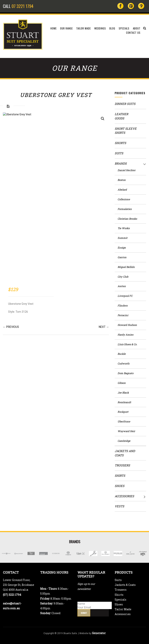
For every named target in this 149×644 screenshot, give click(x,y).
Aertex (122, 286)
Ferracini (123, 315)
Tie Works (124, 228)
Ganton (122, 257)
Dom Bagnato (126, 373)
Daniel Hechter (126, 170)
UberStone (124, 421)
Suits (119, 153)
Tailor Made (123, 609)
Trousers (122, 465)
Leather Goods (121, 116)
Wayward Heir (126, 431)
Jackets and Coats (125, 453)
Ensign (122, 248)
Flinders (123, 306)
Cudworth (123, 363)
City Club (123, 277)
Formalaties (125, 209)
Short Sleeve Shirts (126, 131)
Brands (121, 163)
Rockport (123, 412)
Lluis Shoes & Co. (127, 344)
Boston (122, 180)
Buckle (122, 354)
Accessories (124, 496)
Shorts (120, 143)
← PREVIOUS (11, 327)
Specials (120, 600)
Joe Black (123, 393)
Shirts (120, 476)
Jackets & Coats (125, 585)
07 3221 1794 (23, 6)
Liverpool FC (125, 296)
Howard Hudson (127, 325)
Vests (119, 506)
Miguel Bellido (126, 267)
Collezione (124, 199)
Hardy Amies (125, 335)
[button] (103, 119)
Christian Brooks (127, 219)
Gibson (122, 383)
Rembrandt (124, 402)
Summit (123, 238)
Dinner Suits (125, 104)
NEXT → (104, 327)
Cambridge (124, 441)
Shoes (120, 486)
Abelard (122, 190)
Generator (99, 633)
